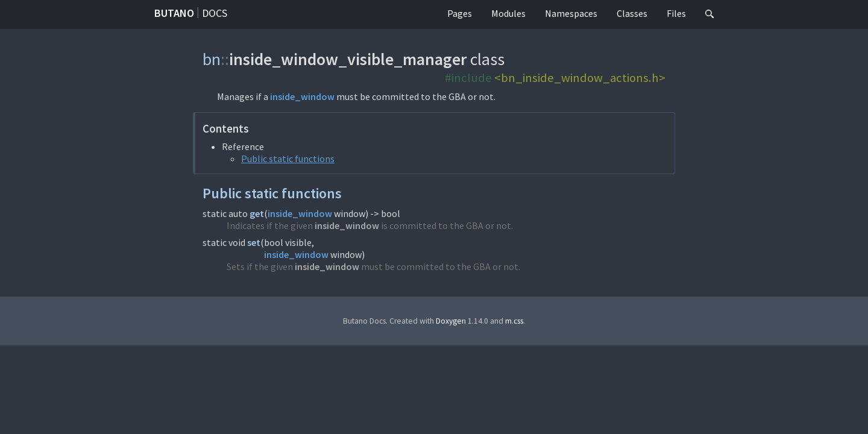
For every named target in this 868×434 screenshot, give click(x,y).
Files (676, 13)
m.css (514, 321)
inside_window (302, 96)
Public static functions (288, 159)
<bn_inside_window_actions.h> (580, 78)
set (254, 242)
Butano (174, 13)
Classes (632, 13)
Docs (215, 13)
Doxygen (451, 321)
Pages (460, 13)
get (257, 213)
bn (212, 59)
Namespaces (571, 13)
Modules (508, 13)
